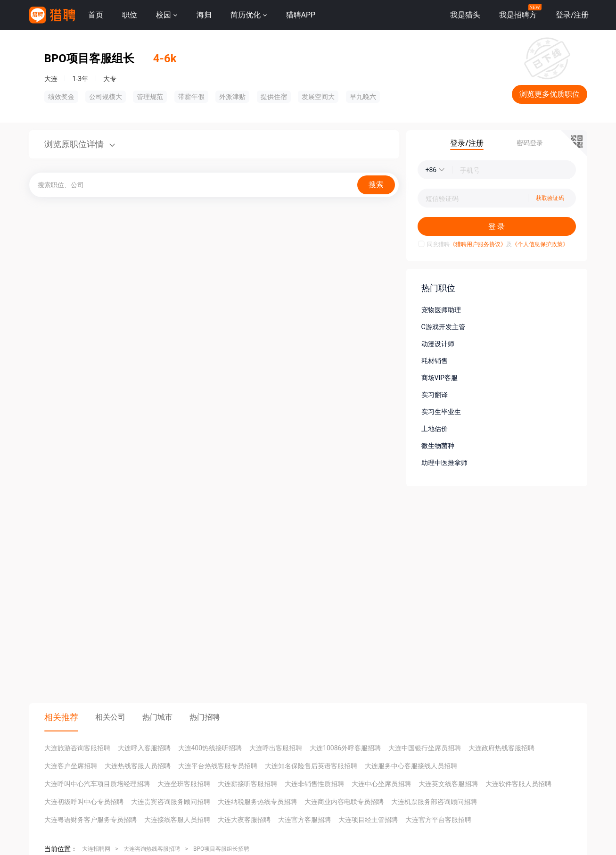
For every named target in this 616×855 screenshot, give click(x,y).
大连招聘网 (96, 849)
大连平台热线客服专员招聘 (218, 766)
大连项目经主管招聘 (368, 820)
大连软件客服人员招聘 (518, 784)
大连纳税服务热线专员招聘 (257, 802)
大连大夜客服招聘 (244, 820)
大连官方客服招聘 (304, 820)
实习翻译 (435, 395)
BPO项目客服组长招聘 (221, 849)
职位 (130, 15)
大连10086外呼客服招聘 (345, 748)
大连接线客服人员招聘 (177, 820)
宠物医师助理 (441, 310)
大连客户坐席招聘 (71, 766)
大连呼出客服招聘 (276, 748)
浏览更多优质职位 (550, 94)
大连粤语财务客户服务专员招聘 (90, 820)
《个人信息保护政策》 (540, 244)
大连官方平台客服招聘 (438, 820)
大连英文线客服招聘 (448, 784)
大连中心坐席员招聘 (381, 784)
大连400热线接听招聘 (210, 748)
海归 (204, 15)
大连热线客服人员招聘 (138, 766)
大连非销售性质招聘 (314, 784)
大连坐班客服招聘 (184, 784)
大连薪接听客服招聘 (247, 784)
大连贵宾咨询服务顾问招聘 (171, 802)
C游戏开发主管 (443, 327)
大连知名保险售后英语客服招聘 (311, 766)
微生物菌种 (438, 446)
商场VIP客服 (440, 378)
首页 (96, 15)
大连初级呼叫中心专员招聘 (84, 802)
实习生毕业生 (441, 412)
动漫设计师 (438, 344)
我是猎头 (465, 15)
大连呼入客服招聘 (144, 748)
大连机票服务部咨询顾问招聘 (434, 802)
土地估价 (435, 429)
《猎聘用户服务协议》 (478, 244)
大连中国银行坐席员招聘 (425, 748)
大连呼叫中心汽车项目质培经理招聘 (97, 784)
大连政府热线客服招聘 (501, 748)
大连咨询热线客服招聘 (152, 849)
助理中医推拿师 (444, 463)
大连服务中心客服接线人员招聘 (411, 766)
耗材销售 (435, 361)
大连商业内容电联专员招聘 (344, 802)
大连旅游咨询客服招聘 (77, 748)
